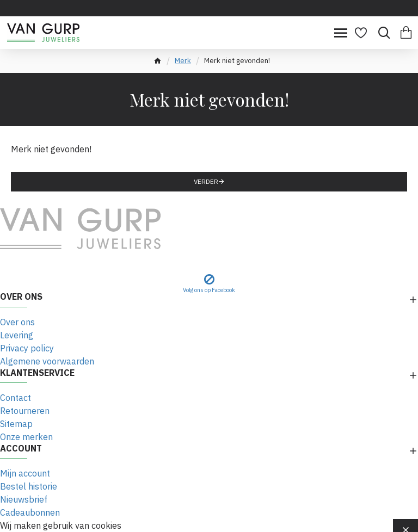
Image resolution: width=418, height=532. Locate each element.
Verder (206, 181)
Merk (183, 61)
